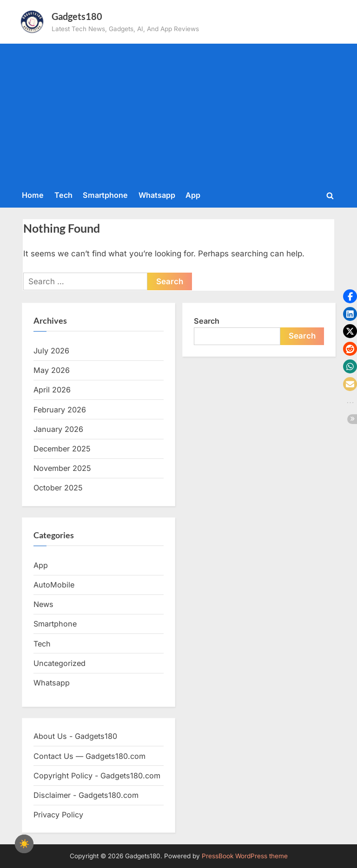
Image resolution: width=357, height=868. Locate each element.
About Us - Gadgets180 (75, 736)
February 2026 (60, 410)
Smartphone (105, 195)
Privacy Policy (58, 815)
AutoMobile (54, 585)
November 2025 (62, 468)
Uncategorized (59, 663)
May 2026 (52, 370)
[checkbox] (24, 844)
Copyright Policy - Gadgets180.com (97, 776)
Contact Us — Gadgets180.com (89, 756)
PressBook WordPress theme (245, 856)
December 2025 (62, 449)
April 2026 (52, 390)
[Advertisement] (178, 115)
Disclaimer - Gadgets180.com (86, 795)
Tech (63, 195)
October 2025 (58, 488)
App (193, 195)
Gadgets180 (77, 16)
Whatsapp (157, 195)
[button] (350, 296)
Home (33, 195)
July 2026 (51, 351)
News (43, 604)
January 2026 (58, 429)
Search (207, 321)
